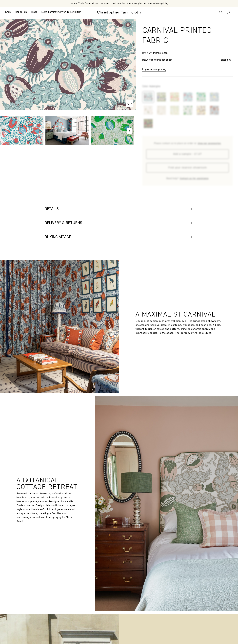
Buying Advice (119, 237)
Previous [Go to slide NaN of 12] (4, 131)
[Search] (221, 12)
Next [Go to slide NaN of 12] (129, 131)
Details (119, 209)
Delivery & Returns (119, 223)
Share (226, 60)
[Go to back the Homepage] (119, 12)
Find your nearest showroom (188, 168)
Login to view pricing (154, 69)
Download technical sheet (157, 60)
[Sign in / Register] (229, 12)
